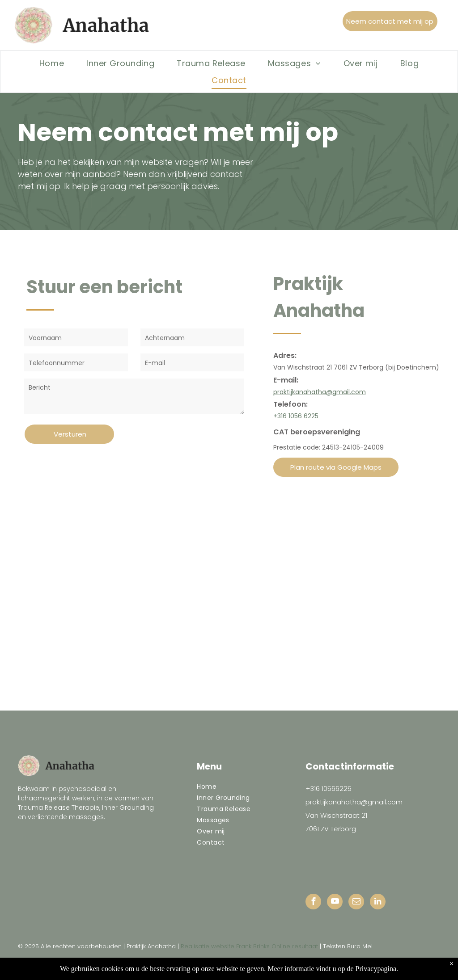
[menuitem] (52, 63)
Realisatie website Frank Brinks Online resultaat (249, 946)
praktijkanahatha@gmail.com (320, 392)
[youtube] (335, 903)
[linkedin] (378, 903)
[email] (356, 903)
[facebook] (313, 903)
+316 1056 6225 (296, 416)
